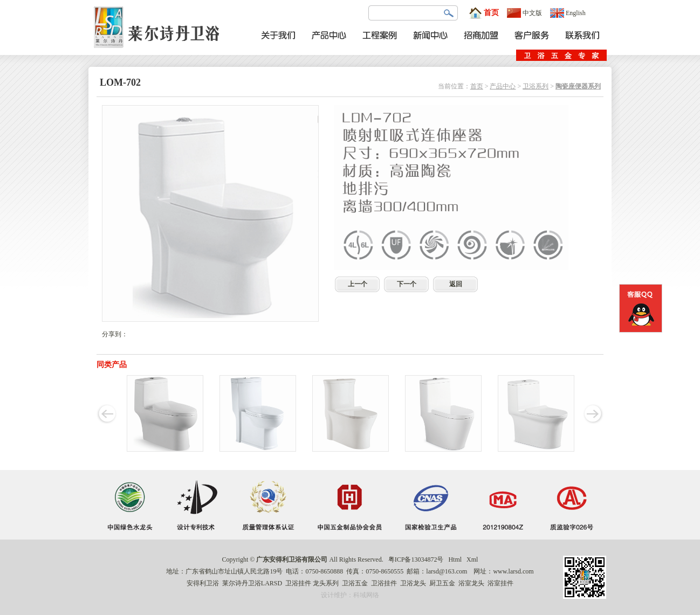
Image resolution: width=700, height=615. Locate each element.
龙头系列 (326, 583)
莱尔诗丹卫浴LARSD (252, 583)
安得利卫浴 (203, 583)
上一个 (358, 284)
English (568, 13)
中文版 (524, 13)
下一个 (407, 284)
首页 (484, 13)
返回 (456, 284)
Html (455, 559)
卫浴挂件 (298, 583)
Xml (472, 559)
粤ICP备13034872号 (416, 559)
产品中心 (503, 86)
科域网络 (366, 595)
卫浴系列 (536, 86)
